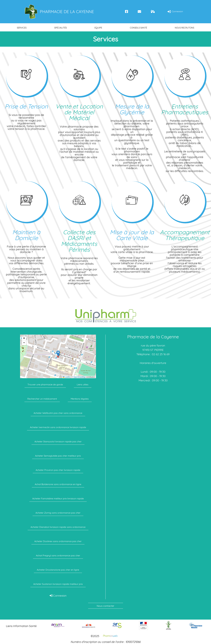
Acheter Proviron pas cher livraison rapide (58, 470)
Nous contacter (105, 606)
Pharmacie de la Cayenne (59, 12)
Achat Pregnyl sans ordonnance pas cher (58, 555)
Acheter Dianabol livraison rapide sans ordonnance (58, 527)
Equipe (98, 28)
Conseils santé (138, 28)
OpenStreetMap (79, 377)
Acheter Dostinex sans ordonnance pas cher (58, 541)
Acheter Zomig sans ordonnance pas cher (58, 513)
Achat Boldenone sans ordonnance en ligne (58, 484)
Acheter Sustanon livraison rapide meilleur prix (58, 584)
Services (22, 28)
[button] (58, 353)
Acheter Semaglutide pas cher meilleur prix (58, 456)
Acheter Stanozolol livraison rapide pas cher (58, 441)
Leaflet (66, 377)
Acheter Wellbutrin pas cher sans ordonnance (58, 413)
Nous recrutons (184, 28)
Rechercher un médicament (42, 399)
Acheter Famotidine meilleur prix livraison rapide (58, 498)
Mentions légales (80, 399)
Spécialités (60, 28)
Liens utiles (83, 384)
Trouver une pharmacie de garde (45, 384)
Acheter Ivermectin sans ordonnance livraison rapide (58, 427)
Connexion (175, 12)
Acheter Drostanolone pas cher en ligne (58, 570)
